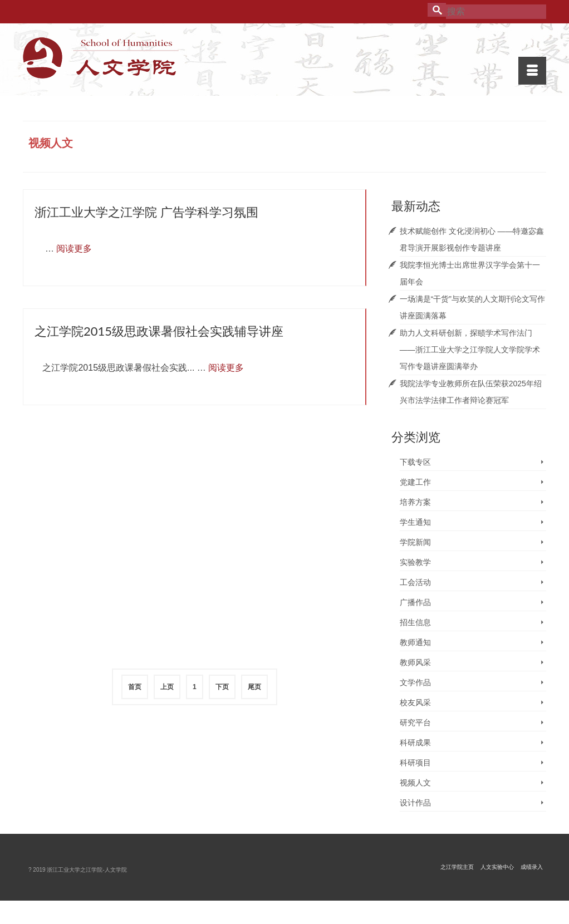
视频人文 (415, 783)
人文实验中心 (497, 867)
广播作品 (415, 602)
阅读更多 (74, 249)
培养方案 (415, 502)
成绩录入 (532, 867)
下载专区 (415, 462)
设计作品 (415, 803)
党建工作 (415, 482)
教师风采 (415, 662)
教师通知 (415, 642)
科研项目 (415, 763)
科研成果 (415, 743)
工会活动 (415, 582)
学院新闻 (415, 542)
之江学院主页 (457, 867)
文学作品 (415, 682)
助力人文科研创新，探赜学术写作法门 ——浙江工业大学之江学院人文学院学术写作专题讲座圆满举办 (470, 350)
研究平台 (415, 723)
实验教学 (415, 562)
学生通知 (415, 522)
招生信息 (415, 622)
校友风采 (415, 702)
